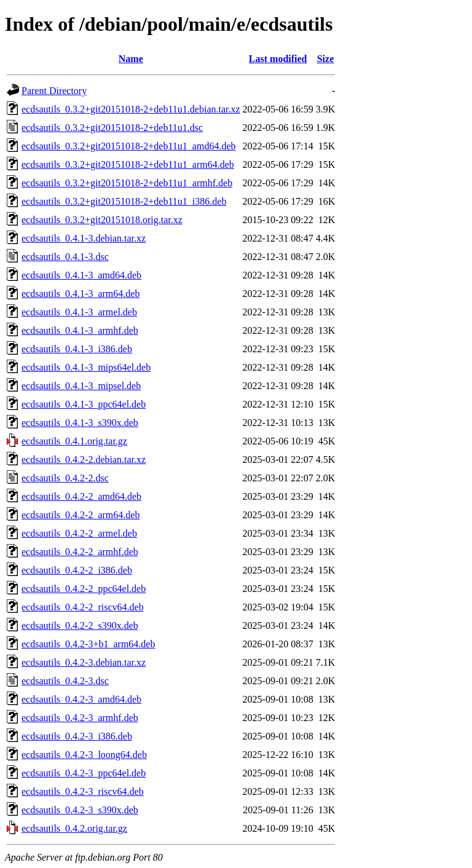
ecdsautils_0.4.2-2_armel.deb (79, 533)
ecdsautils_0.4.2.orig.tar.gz (74, 828)
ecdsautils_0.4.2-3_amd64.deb (81, 699)
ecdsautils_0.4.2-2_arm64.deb (81, 515)
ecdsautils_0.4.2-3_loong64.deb (84, 755)
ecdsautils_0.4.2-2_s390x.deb (80, 625)
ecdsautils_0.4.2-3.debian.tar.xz (84, 662)
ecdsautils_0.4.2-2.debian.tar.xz (84, 460)
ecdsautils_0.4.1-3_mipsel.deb (81, 386)
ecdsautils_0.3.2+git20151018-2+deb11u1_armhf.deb (127, 183)
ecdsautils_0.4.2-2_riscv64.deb (83, 607)
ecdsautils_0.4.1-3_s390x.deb (80, 423)
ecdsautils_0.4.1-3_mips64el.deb (86, 367)
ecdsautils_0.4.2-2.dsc (65, 478)
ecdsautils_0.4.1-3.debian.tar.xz (84, 238)
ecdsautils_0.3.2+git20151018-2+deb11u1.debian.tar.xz (131, 109)
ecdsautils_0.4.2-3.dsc (65, 681)
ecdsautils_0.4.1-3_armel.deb (79, 312)
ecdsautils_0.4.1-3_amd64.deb (81, 275)
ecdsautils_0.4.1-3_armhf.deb (80, 330)
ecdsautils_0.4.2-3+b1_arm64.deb (88, 644)
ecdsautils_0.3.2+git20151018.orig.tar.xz (102, 220)
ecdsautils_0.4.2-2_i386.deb (77, 570)
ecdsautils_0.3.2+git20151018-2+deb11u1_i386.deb (124, 201)
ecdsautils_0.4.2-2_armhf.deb (80, 552)
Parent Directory (54, 91)
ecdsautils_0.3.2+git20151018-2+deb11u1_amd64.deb (129, 146)
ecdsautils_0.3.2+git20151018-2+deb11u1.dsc (112, 128)
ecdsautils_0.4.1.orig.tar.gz (74, 441)
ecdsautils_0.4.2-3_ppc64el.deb (84, 773)
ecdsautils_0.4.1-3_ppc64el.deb (84, 404)
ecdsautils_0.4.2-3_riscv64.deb (83, 791)
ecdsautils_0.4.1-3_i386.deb (77, 349)
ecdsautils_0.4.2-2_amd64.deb (81, 496)
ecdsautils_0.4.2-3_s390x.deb (80, 810)
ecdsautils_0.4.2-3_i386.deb (77, 736)
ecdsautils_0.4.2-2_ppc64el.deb (84, 589)
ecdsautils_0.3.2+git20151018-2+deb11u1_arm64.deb (128, 164)
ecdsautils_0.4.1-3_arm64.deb (81, 294)
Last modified (278, 59)
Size (326, 59)
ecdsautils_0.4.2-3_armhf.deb (80, 718)
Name (131, 59)
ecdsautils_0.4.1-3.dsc (65, 257)
